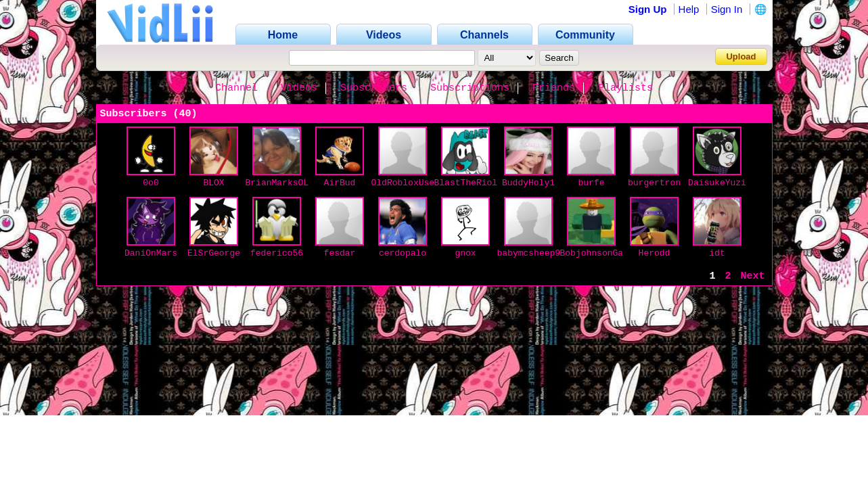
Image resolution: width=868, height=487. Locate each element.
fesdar (340, 253)
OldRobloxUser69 (411, 183)
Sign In (727, 9)
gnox (465, 253)
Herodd (655, 253)
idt (717, 253)
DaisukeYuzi (717, 183)
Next (752, 276)
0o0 (151, 183)
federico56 (277, 253)
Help (689, 9)
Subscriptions (470, 88)
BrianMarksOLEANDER (293, 183)
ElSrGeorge (214, 253)
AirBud (340, 183)
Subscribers (374, 88)
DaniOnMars (151, 253)
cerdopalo (403, 253)
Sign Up (648, 9)
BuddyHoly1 (528, 183)
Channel (236, 88)
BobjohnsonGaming (602, 253)
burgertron (654, 183)
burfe (591, 183)
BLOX (213, 183)
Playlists (625, 88)
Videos (299, 88)
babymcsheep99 (531, 253)
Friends (554, 88)
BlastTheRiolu (469, 183)
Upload (741, 56)
